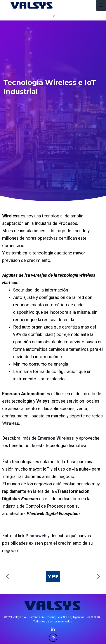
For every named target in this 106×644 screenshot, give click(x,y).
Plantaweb (36, 536)
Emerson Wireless (56, 438)
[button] (7, 576)
